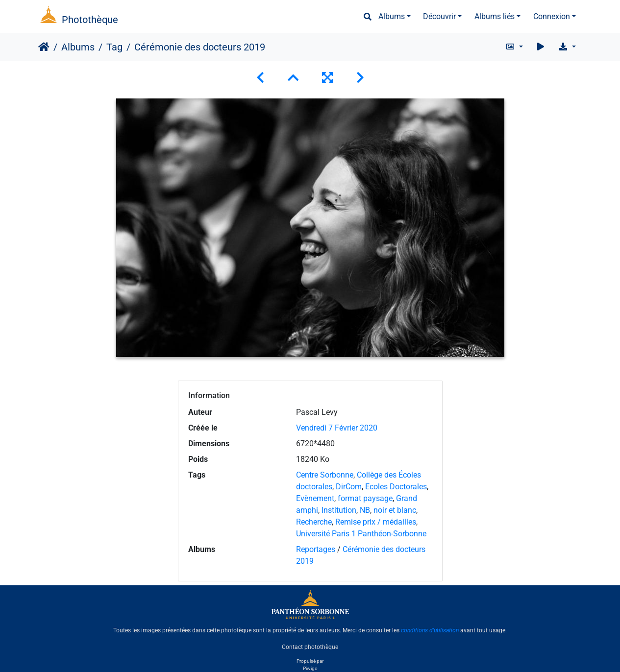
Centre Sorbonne (325, 475)
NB (365, 510)
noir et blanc (395, 510)
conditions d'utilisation (430, 630)
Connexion (552, 16)
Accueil (44, 47)
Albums (392, 16)
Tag (114, 47)
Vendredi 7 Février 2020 (337, 428)
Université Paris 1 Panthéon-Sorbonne (361, 534)
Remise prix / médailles (376, 522)
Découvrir (439, 16)
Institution (339, 510)
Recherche (314, 522)
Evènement (315, 498)
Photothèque (90, 20)
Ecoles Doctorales (396, 487)
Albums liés (495, 16)
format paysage (365, 498)
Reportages (316, 549)
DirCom (349, 487)
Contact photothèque (310, 647)
